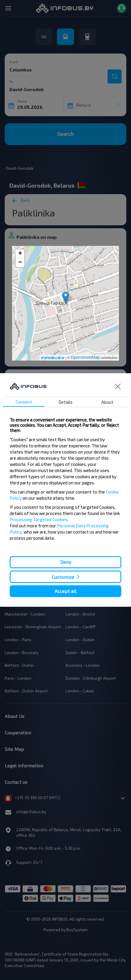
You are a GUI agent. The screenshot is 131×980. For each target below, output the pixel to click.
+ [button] (20, 254)
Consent (24, 402)
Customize (63, 577)
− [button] (20, 263)
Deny (66, 562)
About (107, 402)
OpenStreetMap (85, 357)
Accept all (65, 591)
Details (65, 402)
